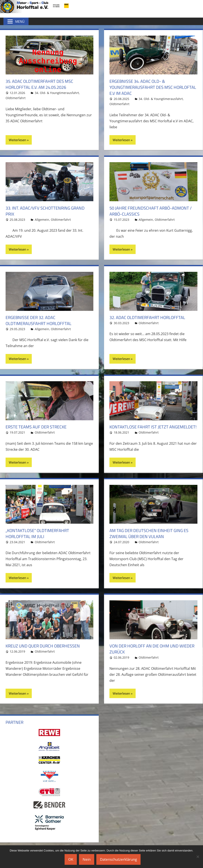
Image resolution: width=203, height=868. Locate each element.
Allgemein (42, 220)
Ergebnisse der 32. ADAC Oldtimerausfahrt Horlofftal (39, 320)
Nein (87, 859)
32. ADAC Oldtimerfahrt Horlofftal (147, 317)
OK (71, 859)
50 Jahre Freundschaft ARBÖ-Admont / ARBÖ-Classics (151, 211)
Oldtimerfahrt (16, 98)
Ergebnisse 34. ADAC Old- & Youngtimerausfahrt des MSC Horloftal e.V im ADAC (153, 87)
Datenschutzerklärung (118, 859)
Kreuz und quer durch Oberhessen (43, 646)
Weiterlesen (17, 140)
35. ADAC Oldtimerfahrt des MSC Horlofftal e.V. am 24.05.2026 (39, 84)
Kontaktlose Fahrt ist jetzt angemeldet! (153, 427)
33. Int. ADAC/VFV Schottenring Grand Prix (45, 211)
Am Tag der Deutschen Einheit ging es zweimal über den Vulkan (149, 533)
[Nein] (198, 857)
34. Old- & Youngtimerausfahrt (57, 93)
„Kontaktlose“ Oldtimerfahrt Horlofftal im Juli (37, 533)
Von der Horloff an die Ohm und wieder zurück (152, 649)
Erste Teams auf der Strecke (36, 427)
